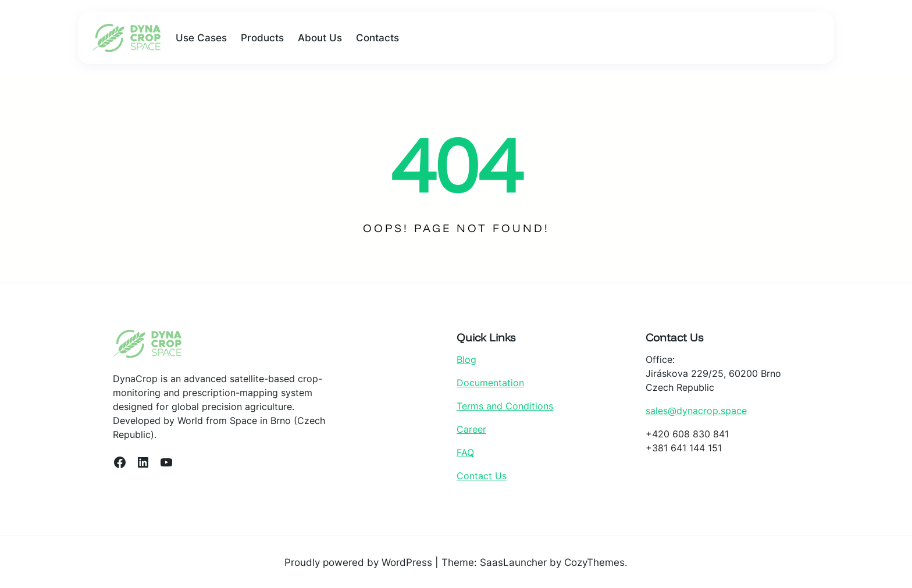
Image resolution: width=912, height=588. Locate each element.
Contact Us (482, 476)
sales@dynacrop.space (696, 411)
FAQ (465, 452)
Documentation (490, 383)
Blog (466, 359)
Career (471, 429)
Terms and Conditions (505, 406)
